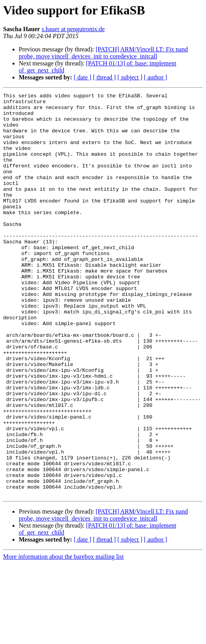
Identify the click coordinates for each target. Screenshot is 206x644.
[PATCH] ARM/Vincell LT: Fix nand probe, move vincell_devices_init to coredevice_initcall (103, 53)
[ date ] (83, 77)
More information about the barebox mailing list (63, 637)
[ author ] (156, 77)
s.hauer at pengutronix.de (73, 29)
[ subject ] (130, 77)
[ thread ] (104, 77)
